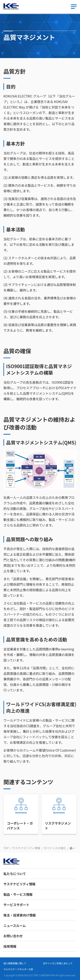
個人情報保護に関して (15, 963)
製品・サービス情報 (18, 894)
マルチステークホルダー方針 (18, 969)
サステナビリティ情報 (19, 884)
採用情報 (10, 946)
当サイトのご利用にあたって (58, 963)
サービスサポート (16, 905)
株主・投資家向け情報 (20, 915)
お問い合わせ (13, 936)
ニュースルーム (15, 926)
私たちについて (15, 874)
